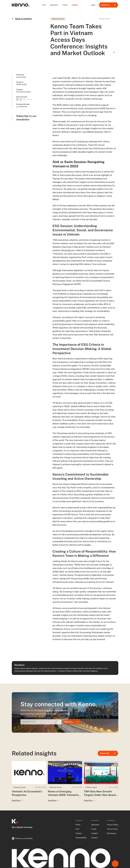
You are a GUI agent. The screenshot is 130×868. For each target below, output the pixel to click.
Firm (44, 5)
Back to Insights (22, 19)
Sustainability (81, 838)
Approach (54, 5)
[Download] (22, 107)
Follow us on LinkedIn (22, 838)
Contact (94, 838)
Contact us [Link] (109, 5)
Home (78, 825)
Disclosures (112, 833)
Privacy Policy (113, 825)
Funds (65, 5)
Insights (75, 5)
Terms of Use (112, 829)
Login (93, 5)
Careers (79, 833)
